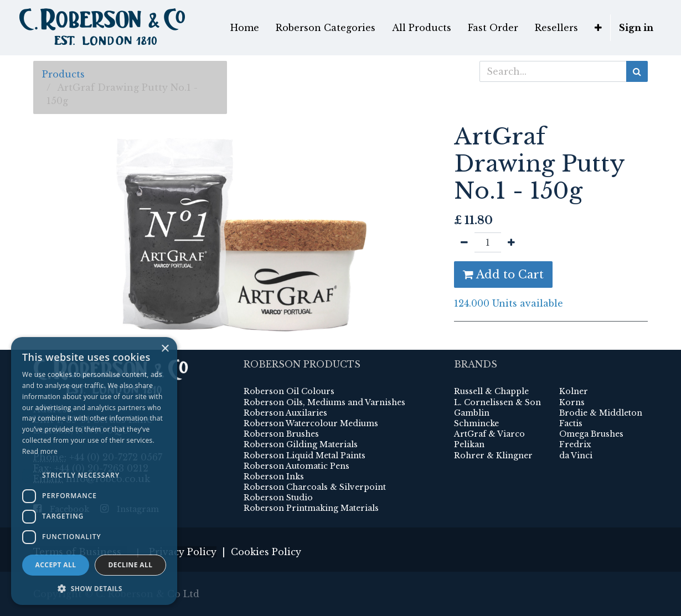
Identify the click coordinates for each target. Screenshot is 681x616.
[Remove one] (464, 242)
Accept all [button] (56, 565)
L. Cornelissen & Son (497, 402)
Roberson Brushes (281, 434)
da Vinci (576, 455)
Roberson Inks (274, 477)
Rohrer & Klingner (493, 455)
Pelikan (469, 444)
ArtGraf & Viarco (489, 434)
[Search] (637, 71)
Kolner (574, 391)
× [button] (165, 349)
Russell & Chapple (491, 391)
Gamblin (472, 413)
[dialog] (94, 471)
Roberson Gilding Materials (301, 444)
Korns (572, 402)
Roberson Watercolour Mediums (311, 423)
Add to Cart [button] (503, 275)
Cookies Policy (266, 552)
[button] (598, 28)
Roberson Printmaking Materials (311, 508)
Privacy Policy (183, 552)
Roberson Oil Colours (289, 391)
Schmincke (476, 423)
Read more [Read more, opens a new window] (40, 451)
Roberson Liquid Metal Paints (305, 455)
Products (63, 74)
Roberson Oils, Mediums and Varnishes (324, 402)
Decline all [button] (131, 565)
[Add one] (511, 242)
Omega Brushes (591, 434)
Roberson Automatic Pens (296, 466)
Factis (571, 423)
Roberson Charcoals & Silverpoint (315, 487)
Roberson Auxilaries (285, 413)
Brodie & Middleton (601, 413)
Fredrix (575, 444)
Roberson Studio (278, 498)
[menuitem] (245, 28)
